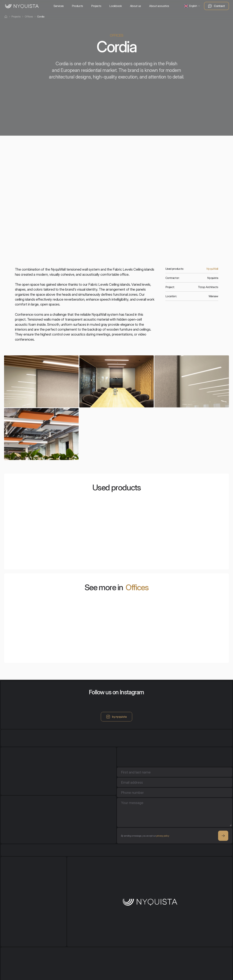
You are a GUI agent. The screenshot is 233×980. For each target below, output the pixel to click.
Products (77, 6)
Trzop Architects (208, 287)
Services (59, 6)
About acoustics (159, 6)
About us (135, 6)
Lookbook (115, 6)
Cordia (41, 17)
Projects (96, 6)
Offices (137, 587)
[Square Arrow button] (223, 836)
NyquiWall (212, 269)
